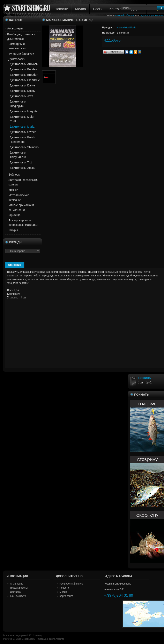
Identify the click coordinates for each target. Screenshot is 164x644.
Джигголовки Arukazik (24, 64)
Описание (15, 265)
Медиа (81, 9)
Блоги (98, 9)
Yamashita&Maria (126, 28)
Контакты (117, 9)
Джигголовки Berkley (23, 69)
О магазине (17, 584)
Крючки (13, 190)
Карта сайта (66, 596)
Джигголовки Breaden (24, 75)
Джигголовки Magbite (24, 111)
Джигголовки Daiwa (22, 85)
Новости (61, 9)
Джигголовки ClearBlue (25, 80)
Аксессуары (15, 28)
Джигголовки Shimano (24, 147)
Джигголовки (17, 59)
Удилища (14, 215)
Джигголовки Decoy (23, 91)
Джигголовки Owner (23, 132)
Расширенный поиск (71, 584)
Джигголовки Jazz (21, 96)
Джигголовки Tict (21, 162)
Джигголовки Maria (22, 127)
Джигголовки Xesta (22, 168)
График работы (19, 588)
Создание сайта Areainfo (51, 639)
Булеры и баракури (21, 54)
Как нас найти (18, 596)
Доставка (15, 592)
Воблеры (14, 175)
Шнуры (13, 230)
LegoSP (32, 639)
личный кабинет (125, 15)
